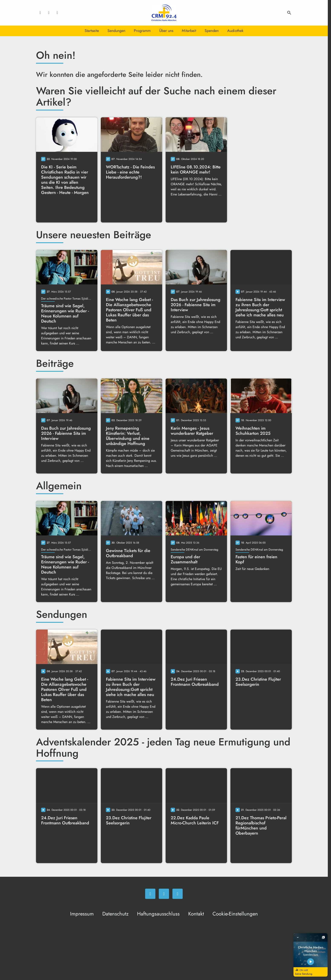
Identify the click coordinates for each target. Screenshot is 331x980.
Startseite (92, 31)
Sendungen (116, 31)
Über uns (166, 31)
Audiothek (235, 31)
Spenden (212, 31)
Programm (142, 31)
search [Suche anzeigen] (289, 13)
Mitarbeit (189, 31)
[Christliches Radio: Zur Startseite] (164, 13)
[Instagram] (49, 13)
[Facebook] (40, 13)
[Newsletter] (57, 13)
